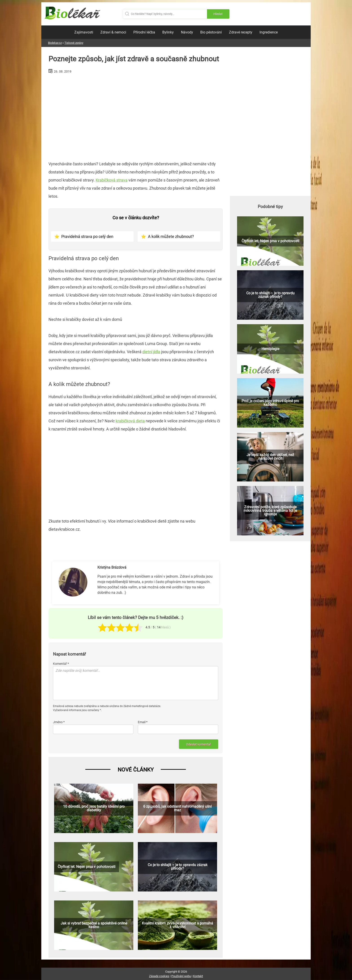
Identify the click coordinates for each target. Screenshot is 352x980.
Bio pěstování (211, 32)
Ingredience (269, 32)
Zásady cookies (159, 976)
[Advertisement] (136, 115)
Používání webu (181, 976)
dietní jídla (151, 352)
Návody (187, 32)
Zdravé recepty (241, 32)
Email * (143, 722)
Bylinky (168, 32)
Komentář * (61, 664)
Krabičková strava (112, 180)
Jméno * (59, 722)
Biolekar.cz (55, 43)
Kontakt (198, 976)
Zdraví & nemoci (113, 32)
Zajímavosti (84, 32)
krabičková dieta (130, 421)
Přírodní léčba (144, 32)
